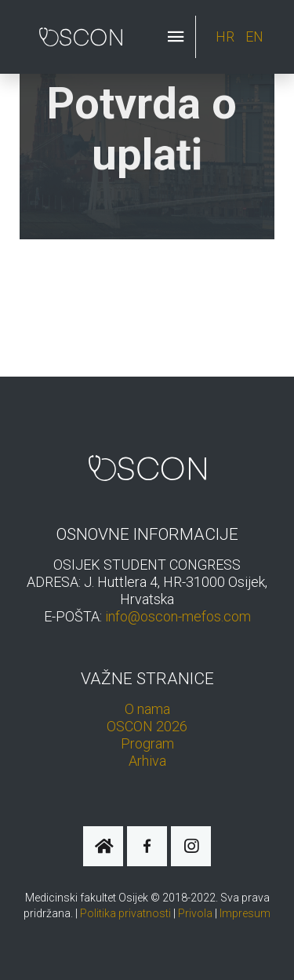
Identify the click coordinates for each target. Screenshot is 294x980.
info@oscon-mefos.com (178, 616)
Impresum (245, 913)
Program (147, 743)
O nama (147, 709)
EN (254, 36)
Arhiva (147, 761)
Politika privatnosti (125, 913)
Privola (195, 913)
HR (227, 36)
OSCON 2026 (147, 726)
